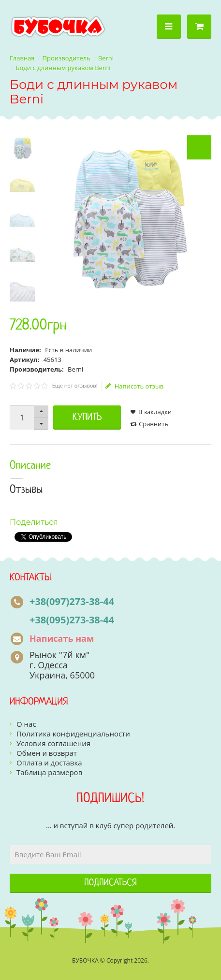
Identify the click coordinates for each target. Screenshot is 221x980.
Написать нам (62, 638)
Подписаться (110, 883)
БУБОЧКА (85, 960)
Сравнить (154, 424)
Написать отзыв (134, 386)
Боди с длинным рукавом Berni (63, 68)
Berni (106, 58)
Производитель (66, 58)
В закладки (155, 412)
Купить (87, 418)
